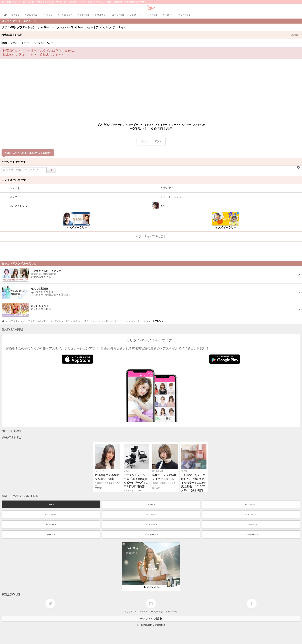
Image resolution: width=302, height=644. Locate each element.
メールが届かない (157, 612)
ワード (52, 43)
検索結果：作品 (152, 35)
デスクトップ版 (151, 619)
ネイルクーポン (151, 535)
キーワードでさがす (14, 162)
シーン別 (39, 43)
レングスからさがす (14, 180)
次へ (158, 141)
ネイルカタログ (251, 514)
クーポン (51, 535)
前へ (144, 141)
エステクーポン (251, 535)
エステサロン (251, 525)
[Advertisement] (151, 94)
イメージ (26, 43)
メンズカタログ (51, 514)
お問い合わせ (172, 612)
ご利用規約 (143, 612)
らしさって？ (130, 612)
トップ (51, 504)
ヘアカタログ (251, 504)
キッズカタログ (151, 514)
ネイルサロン (151, 525)
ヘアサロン (51, 525)
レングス (13, 43)
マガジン (151, 504)
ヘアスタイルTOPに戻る (151, 236)
